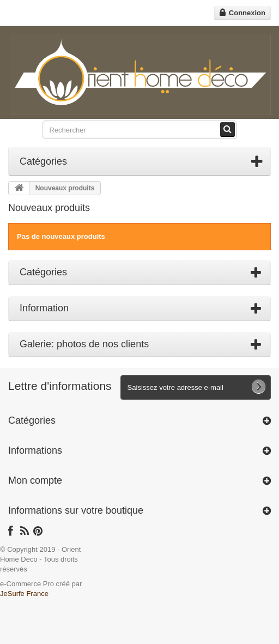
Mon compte (35, 480)
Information (44, 308)
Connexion (246, 13)
